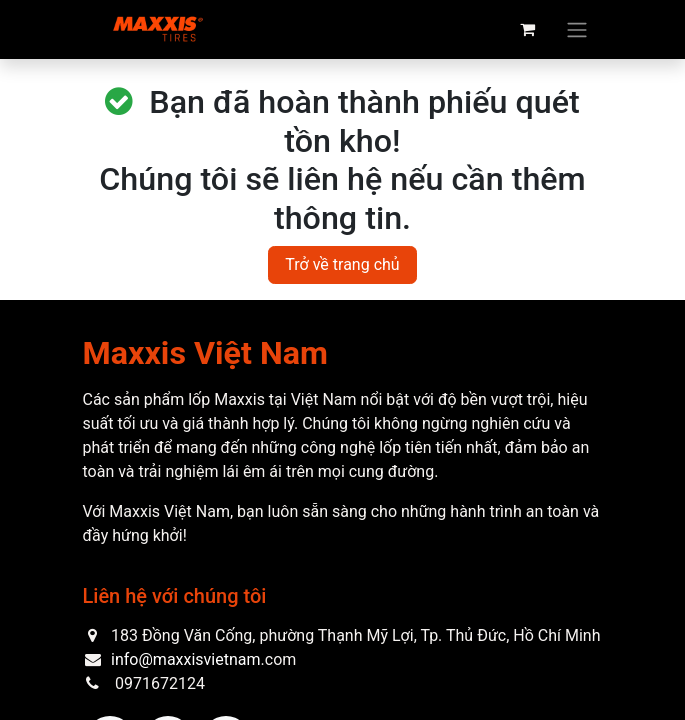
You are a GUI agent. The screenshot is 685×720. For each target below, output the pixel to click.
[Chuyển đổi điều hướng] (577, 29)
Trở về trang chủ (342, 264)
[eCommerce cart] (528, 29)
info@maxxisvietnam (185, 659)
